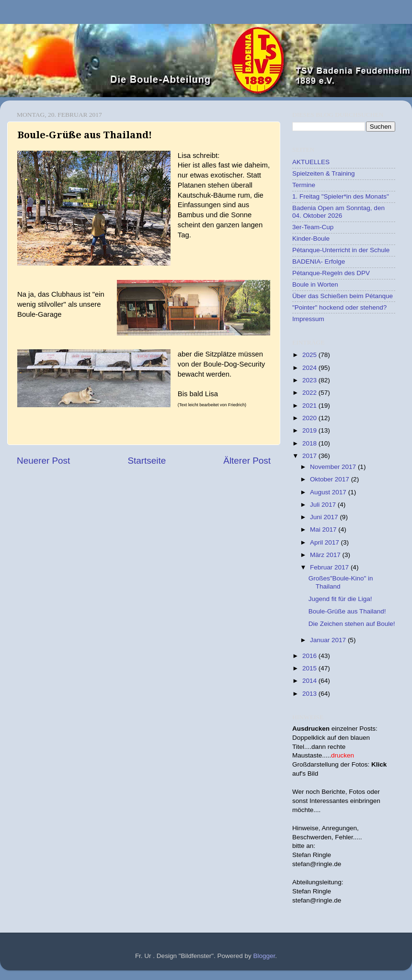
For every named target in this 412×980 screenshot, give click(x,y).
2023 (310, 380)
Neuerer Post (43, 461)
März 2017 (326, 555)
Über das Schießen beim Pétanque (343, 296)
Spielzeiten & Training (324, 173)
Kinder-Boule (311, 239)
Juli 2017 (324, 505)
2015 (310, 668)
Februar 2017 (330, 567)
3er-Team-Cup (313, 227)
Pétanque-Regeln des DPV (331, 273)
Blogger (264, 956)
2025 (310, 355)
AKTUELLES (311, 162)
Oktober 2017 (331, 479)
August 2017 (329, 492)
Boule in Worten (315, 284)
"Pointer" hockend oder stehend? (339, 307)
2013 (310, 694)
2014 (310, 681)
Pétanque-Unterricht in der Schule (341, 250)
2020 (310, 418)
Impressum (308, 319)
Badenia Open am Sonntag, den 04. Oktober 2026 (338, 212)
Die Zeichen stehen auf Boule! (352, 624)
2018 (310, 443)
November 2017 (334, 467)
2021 (310, 406)
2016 (310, 656)
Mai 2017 (324, 529)
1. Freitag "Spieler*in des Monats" (341, 196)
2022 (310, 393)
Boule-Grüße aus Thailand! (347, 611)
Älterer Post (247, 461)
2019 (310, 430)
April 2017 (326, 542)
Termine (304, 185)
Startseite (147, 461)
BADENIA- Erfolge (319, 262)
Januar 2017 (329, 640)
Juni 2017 (325, 517)
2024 (310, 368)
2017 (310, 456)
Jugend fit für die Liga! (340, 599)
